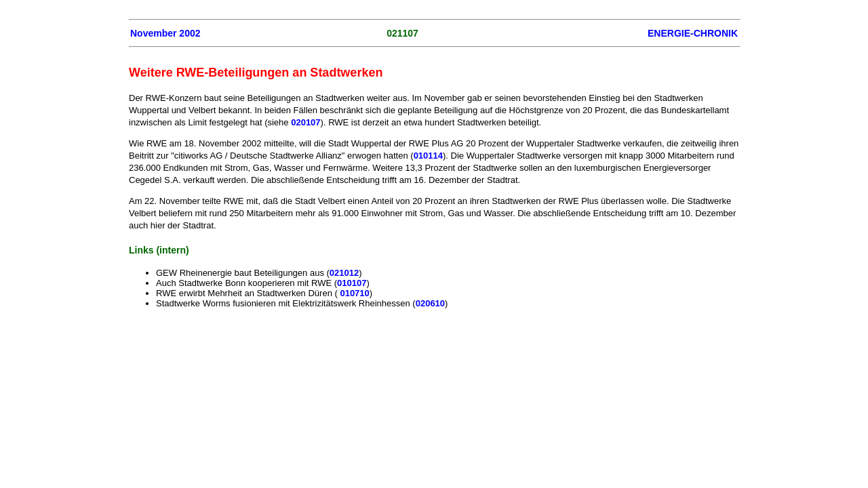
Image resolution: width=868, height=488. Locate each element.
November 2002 (165, 33)
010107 (352, 283)
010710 (354, 293)
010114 (428, 156)
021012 (344, 273)
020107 (305, 122)
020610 (430, 303)
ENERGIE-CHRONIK (693, 33)
